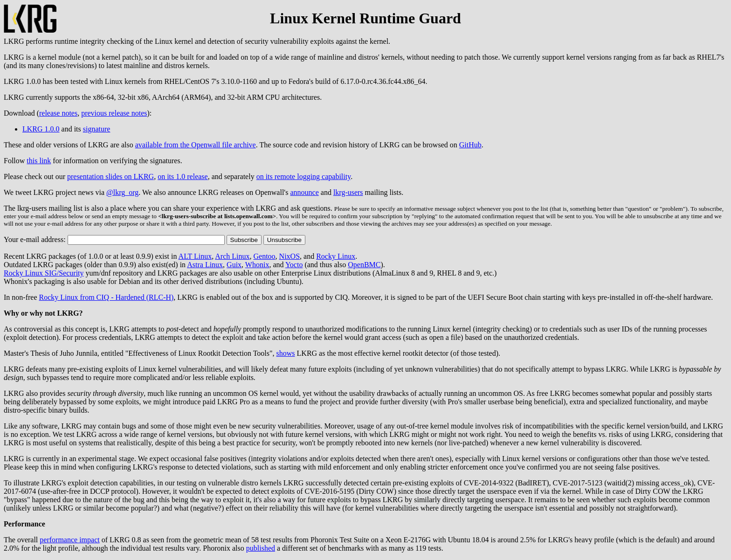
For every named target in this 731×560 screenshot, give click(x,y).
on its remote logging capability (303, 176)
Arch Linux (232, 256)
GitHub (470, 145)
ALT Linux (195, 256)
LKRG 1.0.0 (41, 129)
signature (97, 129)
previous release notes (114, 113)
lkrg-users (348, 192)
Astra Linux (205, 265)
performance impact (69, 540)
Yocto (294, 265)
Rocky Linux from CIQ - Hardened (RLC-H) (107, 297)
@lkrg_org (122, 192)
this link (39, 161)
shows (286, 353)
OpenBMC (364, 265)
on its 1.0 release (183, 176)
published (261, 548)
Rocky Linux (336, 256)
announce (304, 192)
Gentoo (264, 256)
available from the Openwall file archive (196, 145)
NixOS (290, 256)
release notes (58, 113)
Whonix (257, 265)
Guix (234, 265)
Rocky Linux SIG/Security (44, 273)
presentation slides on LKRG (110, 176)
